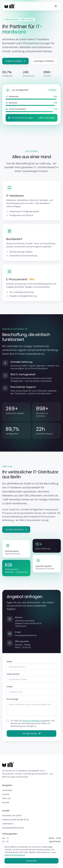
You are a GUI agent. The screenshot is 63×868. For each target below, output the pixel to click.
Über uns (6, 798)
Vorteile (6, 794)
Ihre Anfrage (12, 700)
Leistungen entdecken (44, 61)
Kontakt (6, 802)
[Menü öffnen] (56, 6)
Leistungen (7, 790)
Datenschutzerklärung (33, 721)
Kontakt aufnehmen (16, 530)
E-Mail (10, 687)
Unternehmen (13, 674)
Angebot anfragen (15, 61)
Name (9, 662)
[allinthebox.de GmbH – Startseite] (10, 6)
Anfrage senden (32, 734)
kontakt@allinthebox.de (26, 636)
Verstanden (32, 861)
